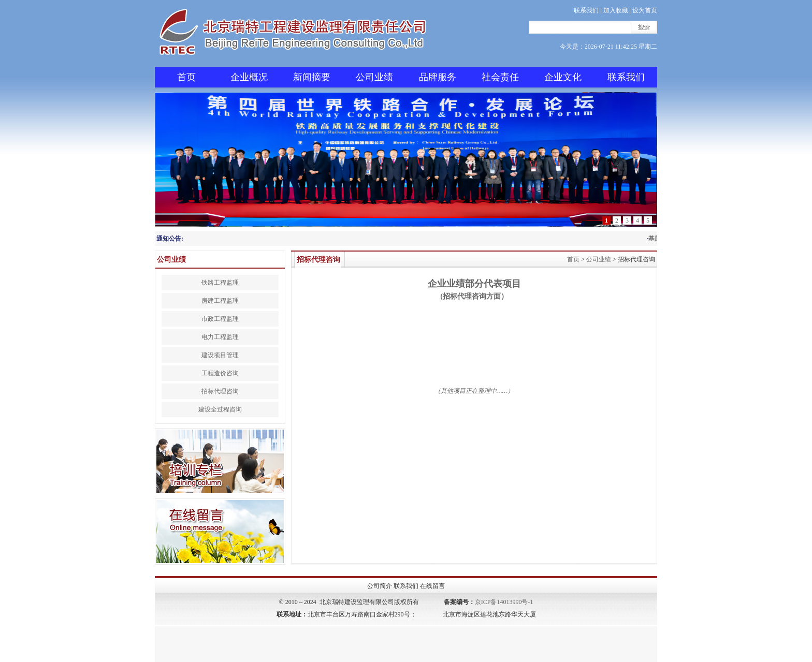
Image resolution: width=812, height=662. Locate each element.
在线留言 (432, 586)
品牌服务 (438, 77)
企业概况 (249, 77)
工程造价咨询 (220, 373)
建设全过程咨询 (220, 409)
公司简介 (380, 586)
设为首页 (645, 10)
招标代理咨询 (220, 391)
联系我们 (586, 10)
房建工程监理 (220, 301)
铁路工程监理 (220, 283)
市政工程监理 (220, 319)
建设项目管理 (220, 355)
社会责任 (500, 77)
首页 (186, 77)
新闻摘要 (312, 77)
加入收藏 (616, 10)
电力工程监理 (220, 337)
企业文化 (563, 77)
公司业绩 (374, 77)
